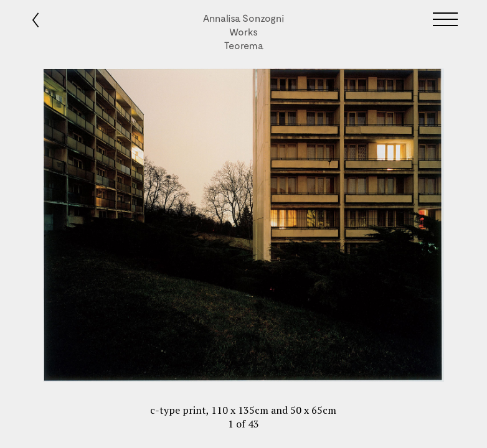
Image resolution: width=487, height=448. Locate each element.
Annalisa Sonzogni (243, 18)
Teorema (244, 45)
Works (243, 31)
